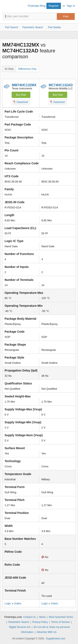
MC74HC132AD (61, 85)
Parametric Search (19, 622)
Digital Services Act (20, 627)
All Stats (9, 69)
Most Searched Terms (61, 617)
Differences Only (27, 69)
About (42, 617)
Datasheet (21, 102)
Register (54, 6)
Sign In (71, 6)
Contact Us (29, 617)
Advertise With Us (46, 632)
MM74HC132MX (24, 85)
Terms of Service (60, 622)
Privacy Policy (40, 622)
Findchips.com (6, 6)
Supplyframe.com (56, 639)
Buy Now (21, 95)
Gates (18, 603)
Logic (8, 603)
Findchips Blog (37, 6)
